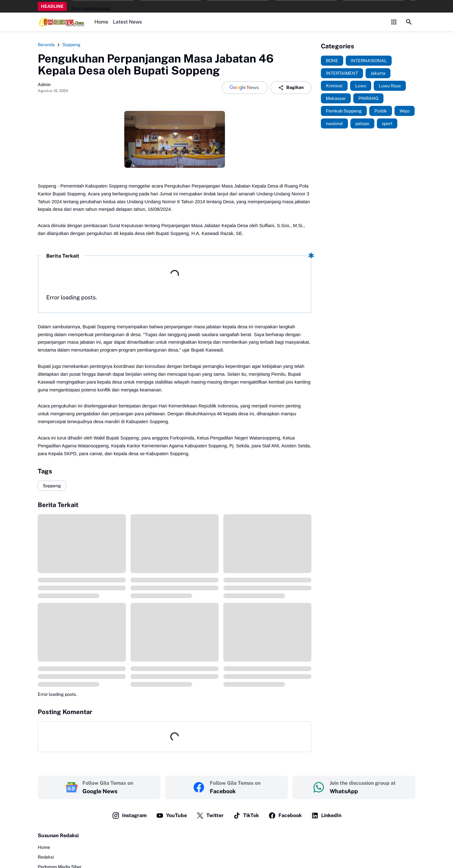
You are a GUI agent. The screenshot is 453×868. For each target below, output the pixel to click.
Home (101, 22)
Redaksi (46, 857)
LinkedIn (326, 816)
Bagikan (291, 88)
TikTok (246, 816)
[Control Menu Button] (394, 22)
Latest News (127, 22)
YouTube (171, 816)
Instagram (129, 816)
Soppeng (52, 486)
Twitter (210, 816)
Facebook (285, 816)
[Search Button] (409, 22)
